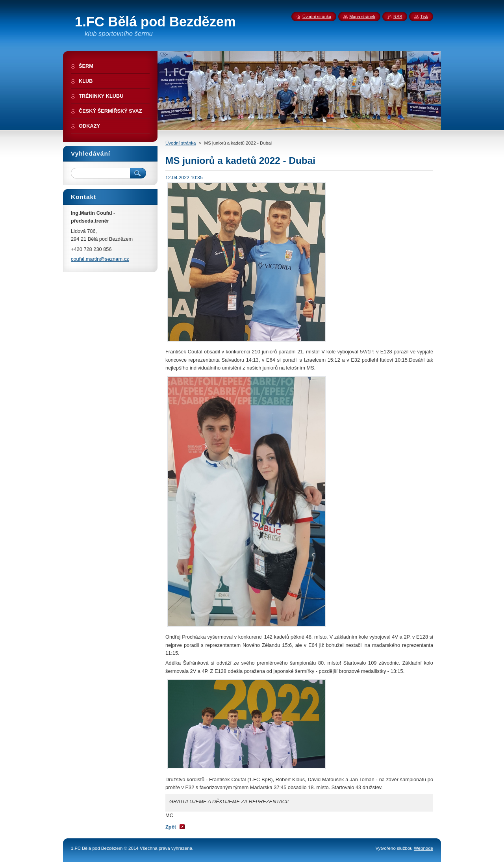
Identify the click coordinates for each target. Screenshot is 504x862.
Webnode (423, 848)
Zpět (171, 827)
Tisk (424, 17)
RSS (398, 17)
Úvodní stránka (181, 143)
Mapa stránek (362, 17)
